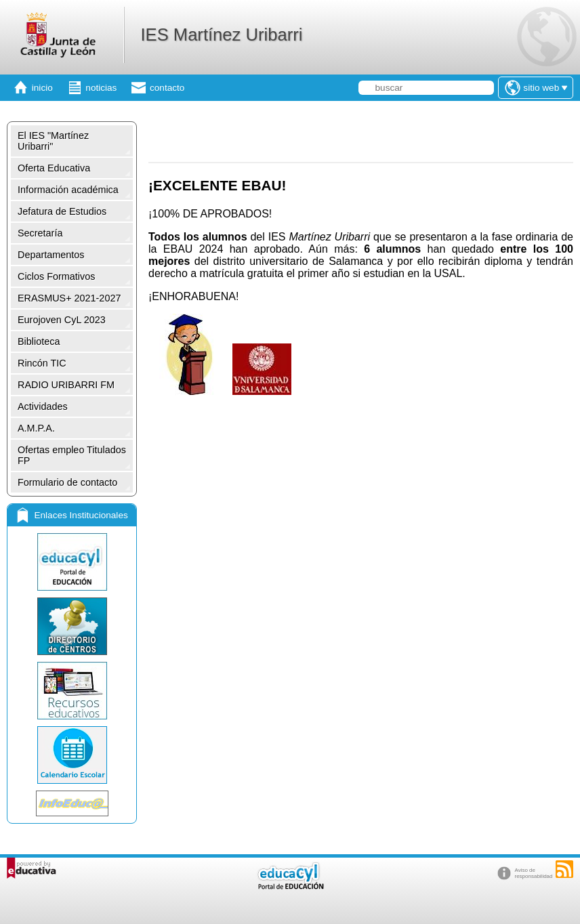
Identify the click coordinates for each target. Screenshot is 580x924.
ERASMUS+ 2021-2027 (69, 298)
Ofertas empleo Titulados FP (72, 455)
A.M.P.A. (36, 428)
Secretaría (40, 233)
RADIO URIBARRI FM (66, 385)
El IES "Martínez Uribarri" (53, 141)
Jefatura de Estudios (62, 211)
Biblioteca (39, 341)
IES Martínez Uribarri (221, 35)
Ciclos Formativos (56, 276)
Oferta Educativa (54, 168)
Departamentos (51, 255)
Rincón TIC (42, 363)
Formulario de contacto (67, 482)
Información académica (68, 190)
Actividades (43, 406)
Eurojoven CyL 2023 (62, 320)
